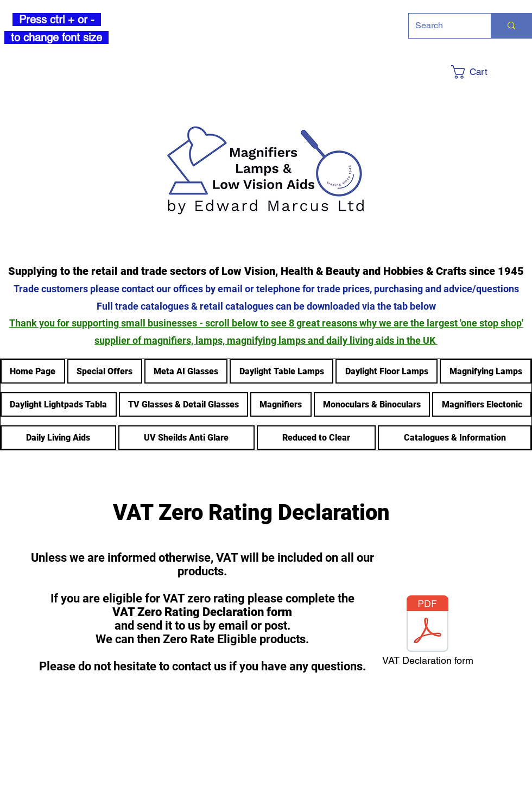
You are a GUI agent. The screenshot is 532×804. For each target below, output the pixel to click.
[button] (490, 72)
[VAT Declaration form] (427, 633)
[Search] (442, 26)
